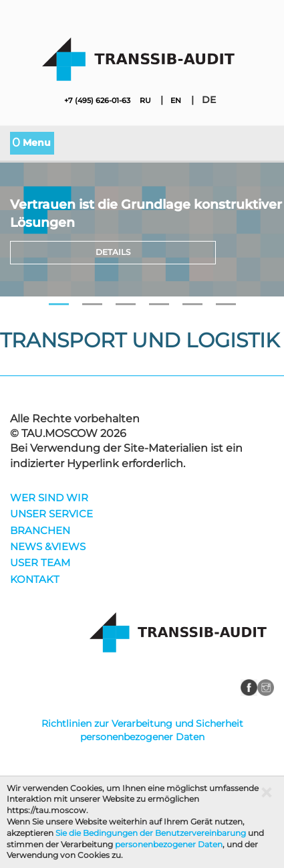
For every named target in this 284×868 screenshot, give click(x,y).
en (176, 100)
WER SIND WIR (49, 498)
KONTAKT (35, 580)
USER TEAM (40, 563)
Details (113, 252)
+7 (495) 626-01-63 (97, 100)
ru (145, 100)
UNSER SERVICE (51, 514)
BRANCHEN (40, 531)
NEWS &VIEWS (48, 547)
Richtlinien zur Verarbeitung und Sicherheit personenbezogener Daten (142, 730)
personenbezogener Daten (169, 844)
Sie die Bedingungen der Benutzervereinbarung (151, 833)
